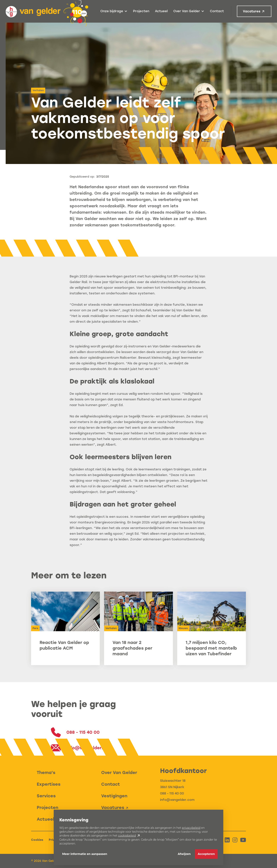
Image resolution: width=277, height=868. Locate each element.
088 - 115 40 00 (172, 793)
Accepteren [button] (206, 854)
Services (46, 796)
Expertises (49, 784)
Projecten (141, 11)
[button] (114, 11)
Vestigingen (114, 796)
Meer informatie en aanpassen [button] (85, 854)
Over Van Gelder (119, 772)
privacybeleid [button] (191, 828)
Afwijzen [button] (184, 854)
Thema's (46, 772)
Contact (217, 11)
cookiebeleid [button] (127, 836)
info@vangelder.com (177, 800)
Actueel (161, 11)
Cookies (37, 840)
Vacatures (252, 11)
